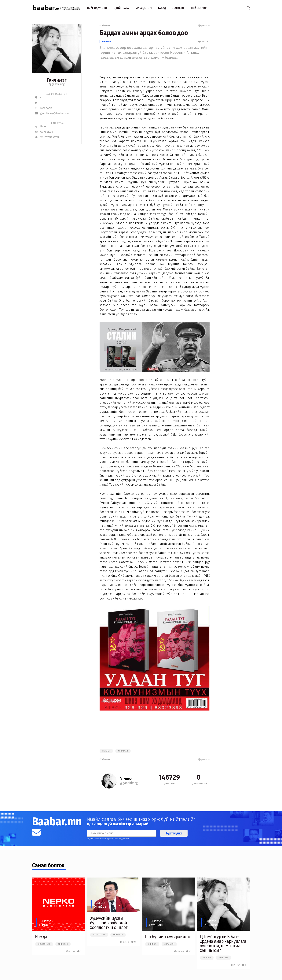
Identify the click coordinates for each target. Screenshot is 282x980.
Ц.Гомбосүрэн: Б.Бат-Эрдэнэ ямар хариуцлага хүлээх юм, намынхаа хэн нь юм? (223, 944)
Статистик (178, 8)
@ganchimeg (57, 84)
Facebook (43, 108)
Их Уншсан (44, 132)
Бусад (162, 8)
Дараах (204, 26)
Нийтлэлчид (199, 8)
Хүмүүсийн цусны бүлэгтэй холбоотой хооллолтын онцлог (109, 923)
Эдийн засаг (122, 8)
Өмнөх (105, 26)
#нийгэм (152, 944)
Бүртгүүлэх (174, 833)
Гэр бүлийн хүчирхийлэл (168, 937)
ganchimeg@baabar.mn (52, 113)
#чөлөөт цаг (44, 944)
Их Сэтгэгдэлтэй (47, 137)
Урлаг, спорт (144, 8)
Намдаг (42, 937)
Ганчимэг (107, 42)
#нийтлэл (123, 751)
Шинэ (41, 126)
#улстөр (106, 751)
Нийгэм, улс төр (98, 8)
